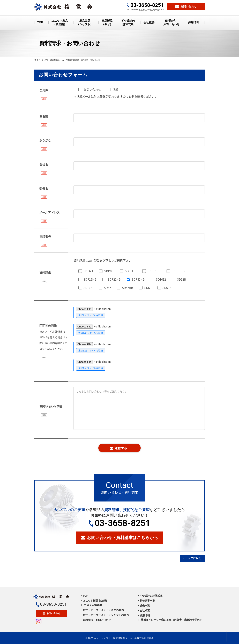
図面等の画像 (54, 337)
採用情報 (194, 22)
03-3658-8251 (119, 523)
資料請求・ (171, 23)
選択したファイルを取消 (91, 315)
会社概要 (149, 22)
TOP (40, 22)
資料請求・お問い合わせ (97, 620)
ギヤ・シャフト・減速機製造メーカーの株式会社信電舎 (124, 638)
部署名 (44, 188)
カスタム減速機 (93, 605)
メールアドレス (50, 212)
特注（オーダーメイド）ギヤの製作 (103, 610)
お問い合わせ (51, 613)
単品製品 (85, 23)
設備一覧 (145, 606)
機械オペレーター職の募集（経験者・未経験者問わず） (173, 620)
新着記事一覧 (147, 601)
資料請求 (45, 272)
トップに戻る (193, 558)
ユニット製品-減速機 (95, 601)
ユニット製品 (60, 23)
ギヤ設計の (128, 23)
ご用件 (44, 90)
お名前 (44, 116)
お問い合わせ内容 (51, 406)
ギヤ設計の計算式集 (151, 596)
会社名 (44, 164)
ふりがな (45, 140)
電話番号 (45, 236)
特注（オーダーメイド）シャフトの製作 (106, 615)
